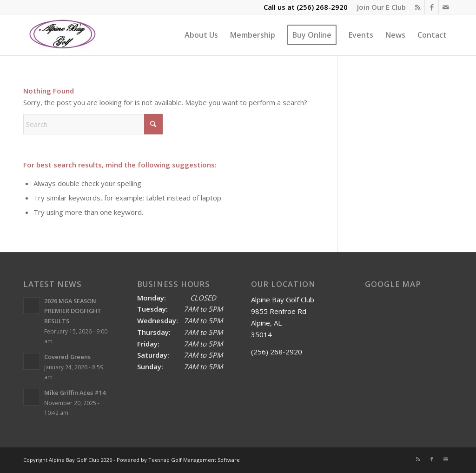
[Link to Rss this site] (418, 7)
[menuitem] (379, 7)
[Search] (93, 124)
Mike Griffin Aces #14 (75, 393)
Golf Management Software (205, 460)
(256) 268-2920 (322, 7)
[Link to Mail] (446, 7)
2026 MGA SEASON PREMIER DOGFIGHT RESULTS (73, 311)
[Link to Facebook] (432, 7)
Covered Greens (67, 357)
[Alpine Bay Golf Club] (63, 35)
